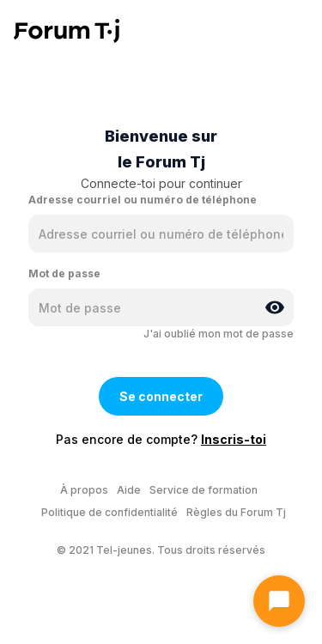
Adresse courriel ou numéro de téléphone (143, 200)
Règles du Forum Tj (236, 512)
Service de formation (204, 490)
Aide (129, 490)
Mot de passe (64, 273)
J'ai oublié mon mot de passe (219, 334)
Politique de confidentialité (109, 512)
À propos (84, 490)
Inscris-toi (234, 439)
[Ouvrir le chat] (279, 601)
